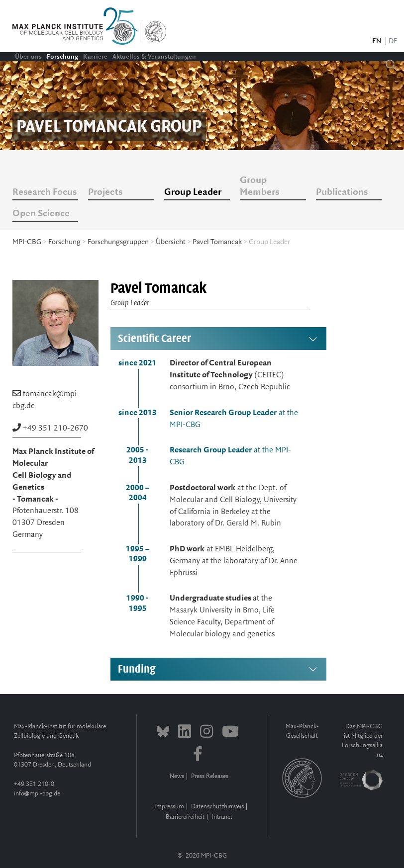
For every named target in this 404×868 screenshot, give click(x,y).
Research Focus (45, 192)
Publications (342, 192)
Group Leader (193, 192)
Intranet (222, 817)
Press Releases (210, 776)
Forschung (62, 57)
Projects (105, 192)
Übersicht (171, 242)
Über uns (28, 57)
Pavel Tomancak (217, 242)
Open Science (41, 214)
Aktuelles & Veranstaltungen (154, 57)
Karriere (95, 57)
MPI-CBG (27, 242)
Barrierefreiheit (185, 817)
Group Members (259, 186)
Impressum (169, 807)
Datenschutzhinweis (217, 807)
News (177, 776)
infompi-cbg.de (37, 794)
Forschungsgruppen (118, 242)
